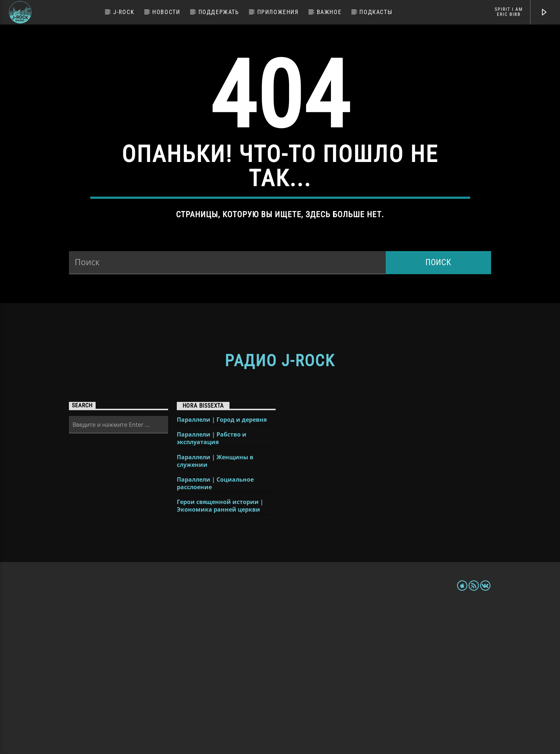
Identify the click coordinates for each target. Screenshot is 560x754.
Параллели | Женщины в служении (215, 607)
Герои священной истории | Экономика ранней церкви (220, 652)
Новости (166, 12)
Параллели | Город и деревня (222, 565)
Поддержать (219, 12)
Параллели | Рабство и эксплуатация (212, 584)
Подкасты (376, 12)
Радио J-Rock (280, 506)
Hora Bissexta (203, 551)
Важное (329, 12)
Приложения (278, 12)
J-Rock (124, 12)
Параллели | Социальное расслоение (215, 629)
